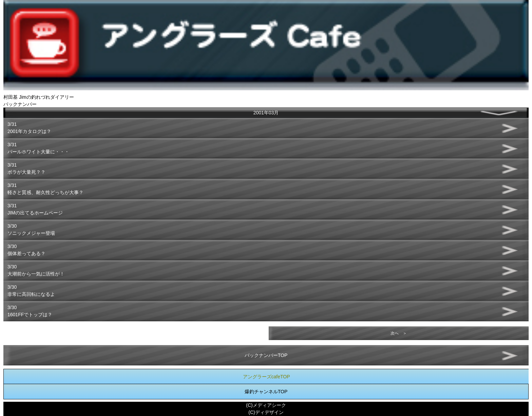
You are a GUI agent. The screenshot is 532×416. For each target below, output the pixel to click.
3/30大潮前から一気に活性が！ (36, 270)
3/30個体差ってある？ (26, 250)
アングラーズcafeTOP (267, 377)
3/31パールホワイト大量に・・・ (38, 148)
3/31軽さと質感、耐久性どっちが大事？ (45, 189)
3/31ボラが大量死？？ (26, 168)
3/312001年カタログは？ (29, 128)
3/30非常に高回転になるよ (31, 291)
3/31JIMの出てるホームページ (35, 209)
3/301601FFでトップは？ (30, 311)
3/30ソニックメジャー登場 (31, 230)
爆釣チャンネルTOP (266, 392)
